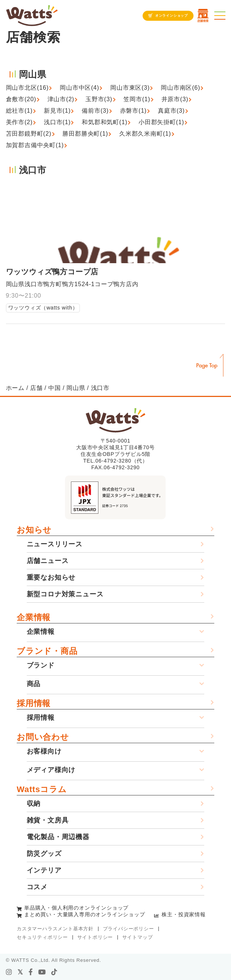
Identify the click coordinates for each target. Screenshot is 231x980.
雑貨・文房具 (48, 820)
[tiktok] (54, 972)
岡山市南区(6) (180, 88)
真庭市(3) (171, 111)
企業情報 (34, 617)
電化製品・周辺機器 (58, 837)
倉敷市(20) (21, 99)
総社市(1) (19, 111)
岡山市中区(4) (79, 88)
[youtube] (42, 972)
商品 (34, 684)
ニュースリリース (55, 544)
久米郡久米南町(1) (145, 134)
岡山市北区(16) (27, 88)
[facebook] (31, 972)
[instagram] (9, 972)
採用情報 (34, 703)
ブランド (41, 665)
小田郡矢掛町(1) (161, 122)
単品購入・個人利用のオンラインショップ (76, 908)
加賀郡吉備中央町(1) (35, 145)
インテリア (44, 870)
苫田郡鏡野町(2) (29, 134)
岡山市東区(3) (130, 88)
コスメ (37, 887)
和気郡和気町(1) (105, 122)
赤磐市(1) (133, 111)
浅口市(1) (57, 122)
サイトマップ (138, 937)
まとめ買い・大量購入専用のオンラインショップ (85, 914)
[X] (20, 972)
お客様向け (44, 751)
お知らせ (34, 530)
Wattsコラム (42, 789)
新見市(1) (57, 111)
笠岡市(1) (137, 99)
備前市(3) (95, 111)
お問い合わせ (43, 737)
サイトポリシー (95, 937)
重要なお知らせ (51, 577)
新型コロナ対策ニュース (65, 594)
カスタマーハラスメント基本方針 (55, 929)
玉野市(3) (99, 99)
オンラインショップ (172, 16)
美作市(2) (19, 122)
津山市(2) (61, 99)
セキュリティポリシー (42, 937)
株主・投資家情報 (183, 914)
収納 (34, 804)
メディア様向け (51, 770)
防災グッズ (44, 854)
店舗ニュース (48, 561)
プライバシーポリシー (128, 929)
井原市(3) (175, 99)
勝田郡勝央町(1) (85, 134)
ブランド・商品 (47, 651)
